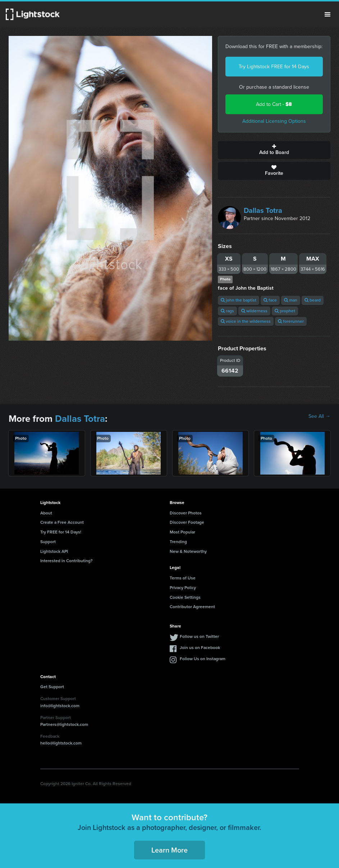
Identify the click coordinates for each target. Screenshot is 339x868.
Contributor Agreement (192, 607)
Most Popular (182, 532)
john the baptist (239, 300)
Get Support (52, 687)
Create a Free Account (62, 522)
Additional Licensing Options (274, 121)
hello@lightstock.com (61, 743)
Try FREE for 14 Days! (61, 532)
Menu (327, 14)
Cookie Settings (185, 597)
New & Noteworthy (188, 551)
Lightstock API (54, 551)
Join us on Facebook (200, 648)
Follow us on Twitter (199, 636)
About (46, 513)
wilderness (254, 311)
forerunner (291, 321)
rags (227, 311)
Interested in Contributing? (67, 561)
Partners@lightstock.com (64, 724)
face (270, 300)
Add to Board (274, 150)
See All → (319, 416)
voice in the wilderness (246, 321)
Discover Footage (187, 522)
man (291, 300)
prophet (285, 311)
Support (48, 542)
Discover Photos (186, 513)
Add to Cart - (274, 104)
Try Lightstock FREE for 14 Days (274, 67)
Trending (178, 542)
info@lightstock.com (60, 706)
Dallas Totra (263, 210)
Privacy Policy (183, 588)
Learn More (169, 850)
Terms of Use (183, 578)
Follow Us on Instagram (203, 659)
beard (313, 300)
